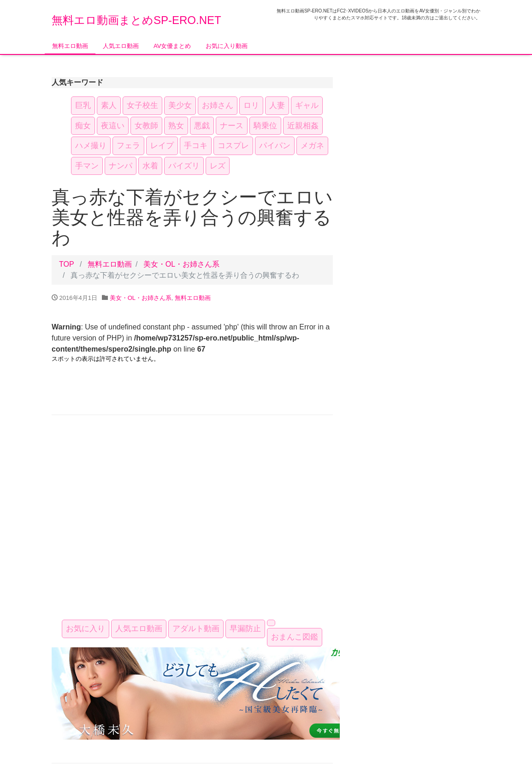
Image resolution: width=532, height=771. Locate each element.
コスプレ (233, 146)
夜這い (113, 126)
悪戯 (202, 126)
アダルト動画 (196, 629)
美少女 (180, 105)
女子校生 (142, 105)
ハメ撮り (91, 146)
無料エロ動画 (70, 46)
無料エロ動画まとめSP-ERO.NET (136, 20)
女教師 (146, 126)
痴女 (83, 126)
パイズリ (184, 166)
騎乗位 (265, 126)
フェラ (128, 146)
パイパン (275, 146)
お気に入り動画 (227, 46)
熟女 (176, 126)
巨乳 (83, 105)
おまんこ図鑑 (295, 637)
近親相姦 (303, 126)
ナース (232, 126)
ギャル (307, 105)
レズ (218, 166)
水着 (150, 166)
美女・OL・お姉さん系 (181, 264)
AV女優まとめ (172, 46)
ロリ (251, 105)
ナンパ (121, 166)
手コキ (196, 146)
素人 (109, 105)
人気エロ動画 (121, 46)
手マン (87, 166)
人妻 (277, 105)
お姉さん (218, 105)
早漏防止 (245, 629)
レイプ (162, 146)
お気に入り (86, 629)
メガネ (312, 146)
